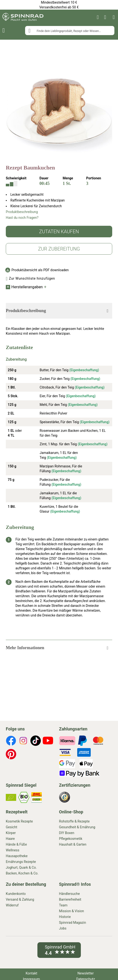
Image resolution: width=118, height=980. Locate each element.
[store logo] (23, 17)
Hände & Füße (16, 844)
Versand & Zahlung (20, 899)
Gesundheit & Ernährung (77, 827)
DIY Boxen (67, 833)
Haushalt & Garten (73, 844)
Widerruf (12, 905)
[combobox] (70, 31)
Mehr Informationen (25, 648)
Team (63, 905)
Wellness (13, 850)
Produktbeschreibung (22, 212)
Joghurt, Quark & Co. (21, 867)
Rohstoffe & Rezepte (74, 821)
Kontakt (31, 973)
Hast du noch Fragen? (22, 218)
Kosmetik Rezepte (19, 821)
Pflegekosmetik (71, 839)
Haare (10, 839)
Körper (11, 833)
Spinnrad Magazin (73, 923)
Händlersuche (69, 894)
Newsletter (86, 973)
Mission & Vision (72, 911)
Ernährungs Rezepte (21, 862)
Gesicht (11, 827)
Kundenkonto (16, 894)
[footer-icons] (11, 741)
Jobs (63, 928)
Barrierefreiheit (70, 899)
